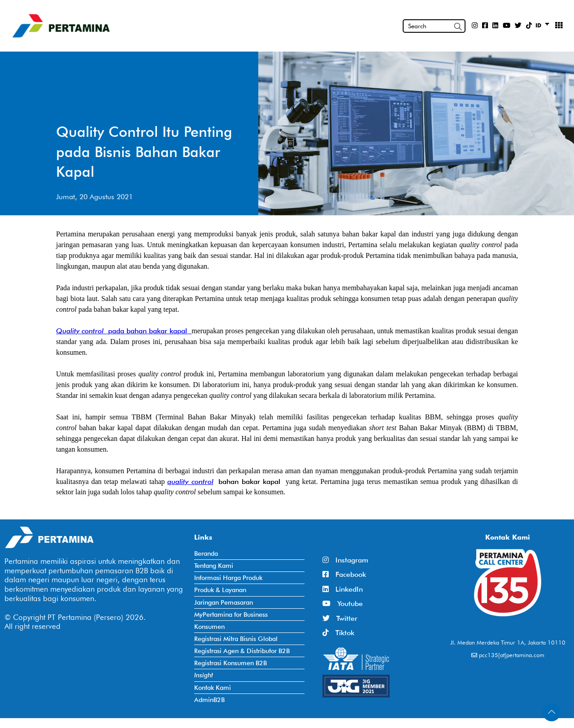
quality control (190, 482)
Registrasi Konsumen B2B (230, 663)
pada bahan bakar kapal (148, 331)
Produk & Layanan (220, 590)
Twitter (340, 618)
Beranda (206, 553)
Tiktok (338, 633)
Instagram (345, 560)
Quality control (80, 331)
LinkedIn (343, 589)
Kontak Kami (213, 687)
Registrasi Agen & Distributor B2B (242, 651)
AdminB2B (209, 700)
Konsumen (209, 626)
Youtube (343, 604)
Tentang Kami (214, 565)
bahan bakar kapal (247, 482)
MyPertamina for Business (231, 614)
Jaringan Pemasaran (224, 602)
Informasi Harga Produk (228, 578)
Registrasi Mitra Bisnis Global (236, 639)
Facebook (344, 574)
